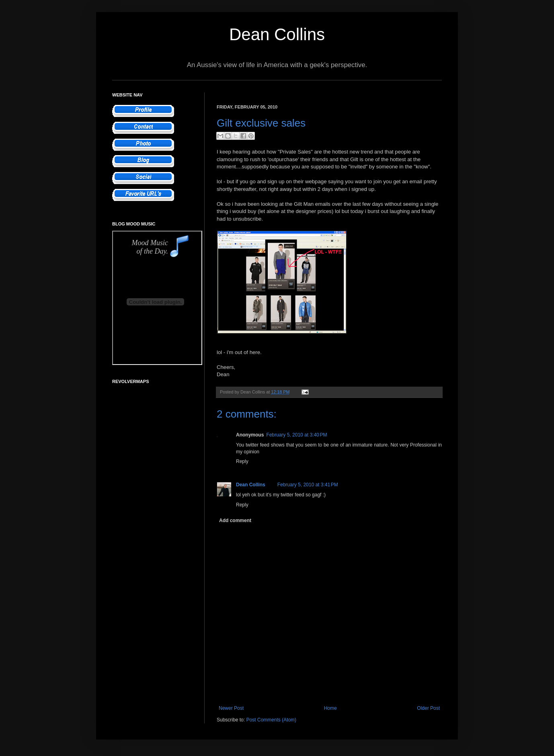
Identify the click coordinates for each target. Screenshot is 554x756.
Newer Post (231, 708)
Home (330, 708)
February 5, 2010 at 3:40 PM (296, 435)
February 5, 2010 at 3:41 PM (308, 485)
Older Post (428, 708)
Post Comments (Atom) (271, 720)
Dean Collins (277, 34)
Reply (242, 461)
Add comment (235, 520)
